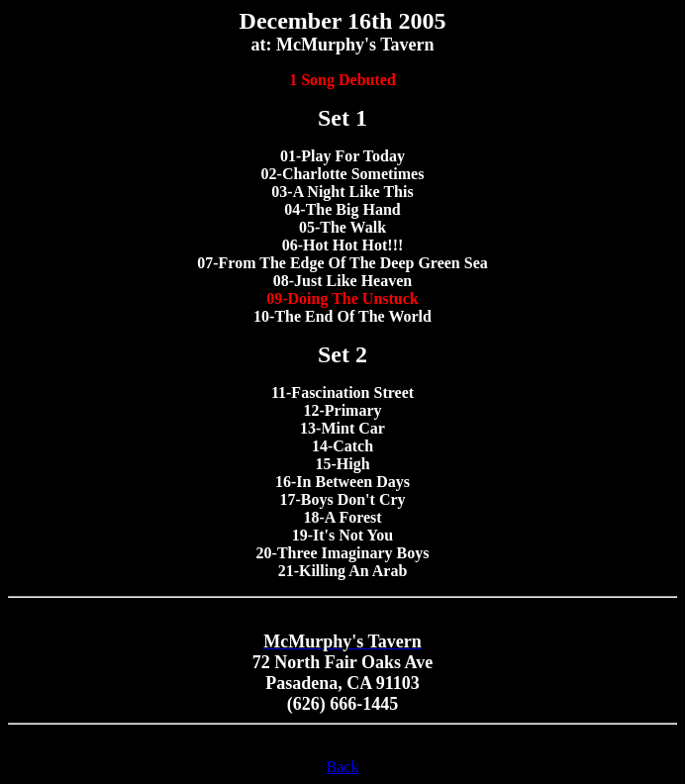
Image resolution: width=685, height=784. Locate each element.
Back (343, 767)
